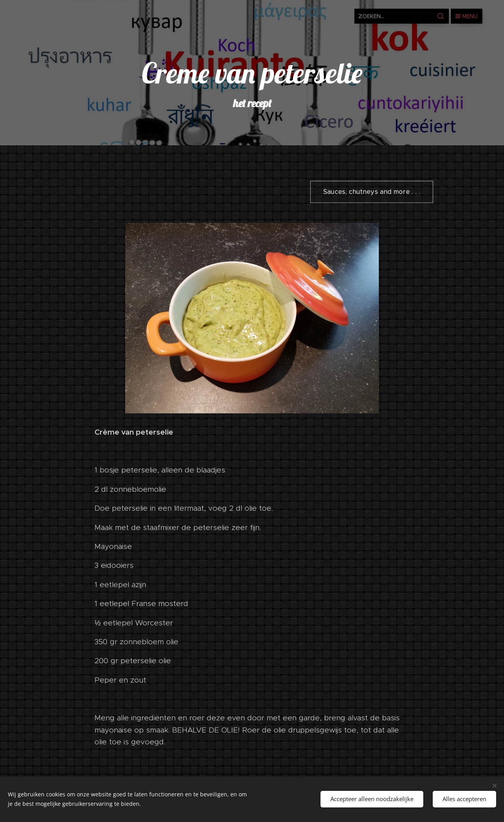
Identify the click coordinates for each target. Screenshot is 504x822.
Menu (467, 16)
